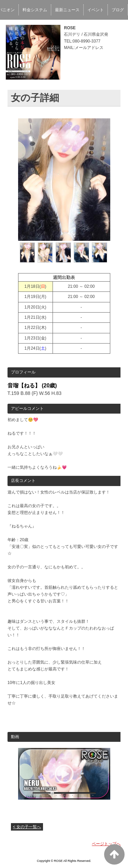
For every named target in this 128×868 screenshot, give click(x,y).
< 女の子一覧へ (27, 827)
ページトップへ (106, 844)
